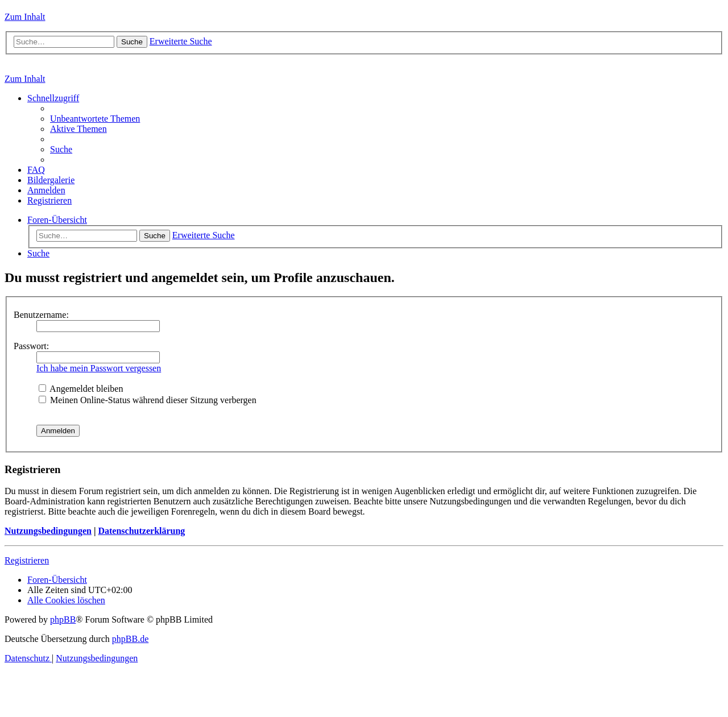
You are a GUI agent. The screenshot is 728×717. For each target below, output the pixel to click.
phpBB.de (130, 639)
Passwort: (31, 346)
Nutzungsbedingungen (48, 531)
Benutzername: (41, 315)
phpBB (63, 619)
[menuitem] (95, 119)
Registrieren (27, 560)
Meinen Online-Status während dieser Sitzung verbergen (148, 400)
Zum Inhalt (25, 17)
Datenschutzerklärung (141, 531)
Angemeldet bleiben (81, 389)
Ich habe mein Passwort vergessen (99, 368)
